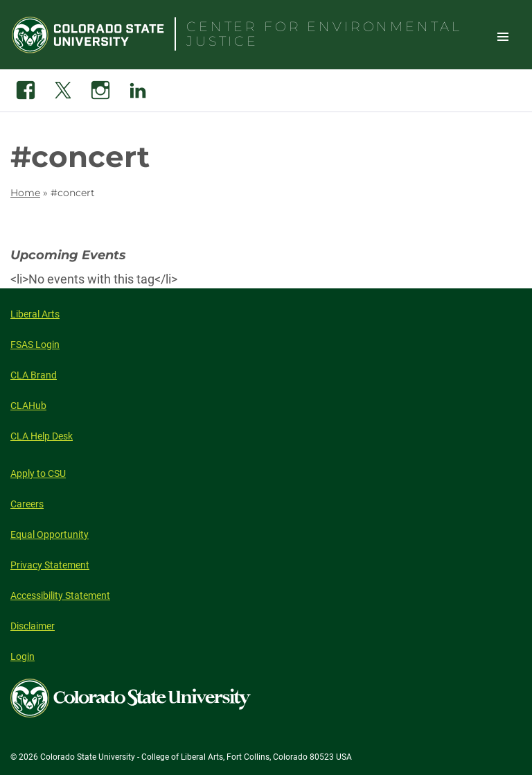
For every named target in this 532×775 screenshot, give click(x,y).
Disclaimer (33, 626)
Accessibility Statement (60, 595)
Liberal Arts (35, 314)
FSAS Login (35, 345)
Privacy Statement (50, 565)
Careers (27, 504)
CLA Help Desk (42, 436)
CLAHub (28, 406)
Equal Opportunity (50, 534)
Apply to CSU (38, 473)
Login (23, 656)
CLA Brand (34, 375)
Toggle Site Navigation (503, 36)
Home (25, 193)
